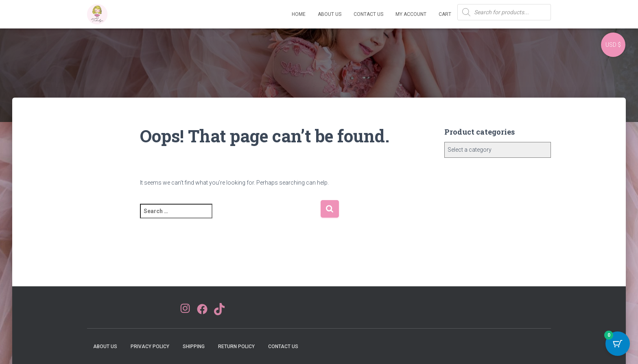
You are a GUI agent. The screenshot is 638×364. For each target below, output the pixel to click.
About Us (330, 14)
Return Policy (236, 347)
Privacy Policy (150, 347)
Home (299, 14)
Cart (445, 14)
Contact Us (368, 14)
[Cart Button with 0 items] (618, 344)
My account (411, 14)
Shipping (194, 347)
